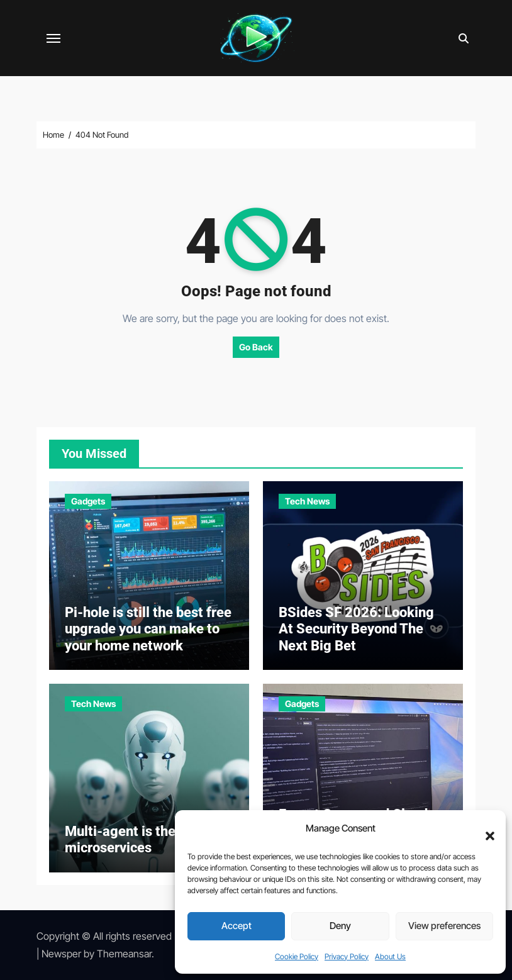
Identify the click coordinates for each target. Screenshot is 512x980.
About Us (390, 956)
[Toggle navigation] (53, 38)
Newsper (61, 954)
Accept (237, 926)
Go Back (256, 347)
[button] (484, 829)
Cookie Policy (297, 956)
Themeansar (124, 954)
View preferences (444, 926)
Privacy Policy (347, 956)
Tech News (307, 501)
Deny (340, 926)
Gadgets (88, 501)
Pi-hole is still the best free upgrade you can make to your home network (148, 629)
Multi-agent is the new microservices (134, 839)
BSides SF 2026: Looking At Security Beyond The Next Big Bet (356, 629)
